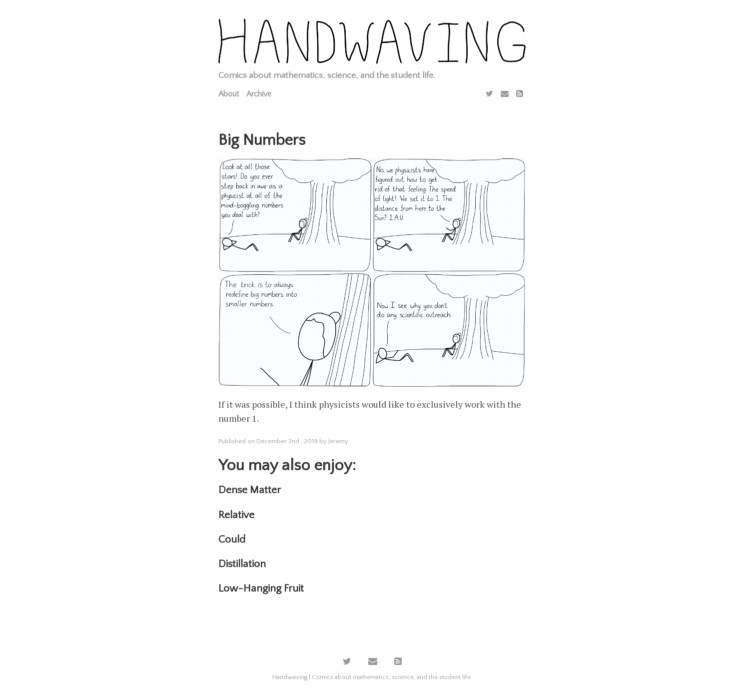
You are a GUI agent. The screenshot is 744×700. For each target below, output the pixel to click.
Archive (259, 94)
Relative (236, 515)
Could (232, 539)
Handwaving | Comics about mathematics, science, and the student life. (372, 677)
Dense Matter (250, 490)
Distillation (242, 564)
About (229, 94)
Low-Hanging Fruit (261, 588)
